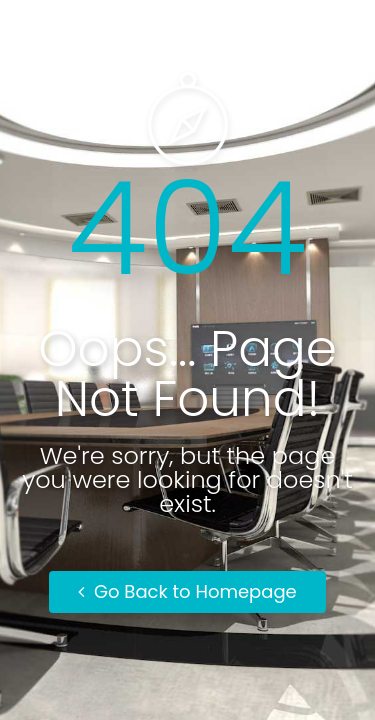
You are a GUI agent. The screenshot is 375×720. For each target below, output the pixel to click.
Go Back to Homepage (187, 591)
